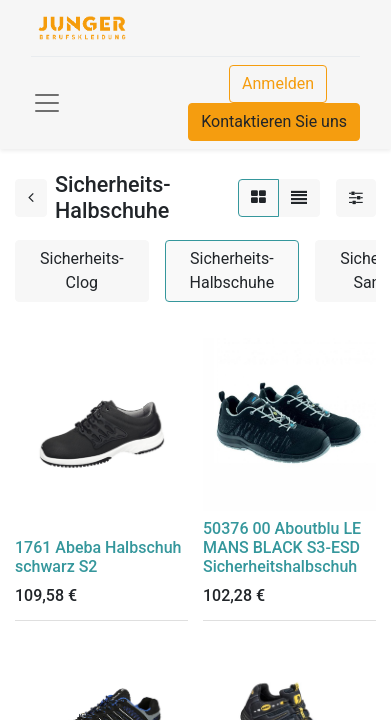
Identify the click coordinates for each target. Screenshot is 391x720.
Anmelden (278, 83)
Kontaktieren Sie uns (274, 121)
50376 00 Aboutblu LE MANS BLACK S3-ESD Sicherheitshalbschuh (282, 547)
